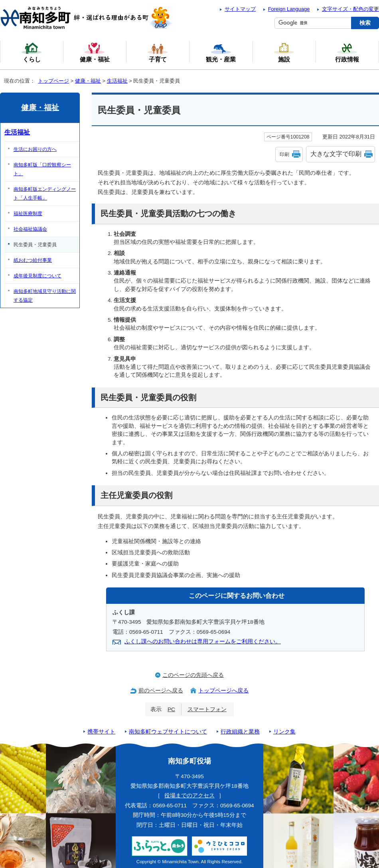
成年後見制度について (38, 276)
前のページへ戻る (161, 691)
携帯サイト (101, 732)
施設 (284, 52)
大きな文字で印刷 (336, 154)
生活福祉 (117, 81)
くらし (32, 52)
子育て (158, 52)
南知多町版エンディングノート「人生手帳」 (45, 194)
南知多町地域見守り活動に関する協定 (45, 296)
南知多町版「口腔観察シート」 (42, 169)
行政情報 (347, 52)
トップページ (53, 81)
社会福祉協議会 (30, 229)
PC (171, 709)
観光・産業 (221, 52)
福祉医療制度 (28, 214)
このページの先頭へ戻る (193, 675)
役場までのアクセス (189, 796)
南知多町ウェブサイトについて (168, 732)
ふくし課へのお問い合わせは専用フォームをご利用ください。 (203, 642)
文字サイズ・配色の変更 (350, 9)
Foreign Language (289, 9)
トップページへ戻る (223, 691)
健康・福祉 (88, 81)
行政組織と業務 (240, 732)
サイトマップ (240, 9)
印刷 (284, 154)
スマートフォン (207, 709)
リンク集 (284, 732)
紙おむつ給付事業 (33, 260)
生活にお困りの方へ (35, 149)
